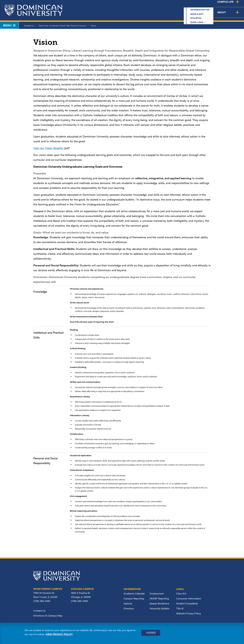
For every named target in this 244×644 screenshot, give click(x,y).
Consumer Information (189, 598)
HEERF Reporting (159, 598)
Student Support (184, 15)
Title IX (180, 608)
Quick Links (200, 5)
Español (223, 5)
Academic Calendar (134, 593)
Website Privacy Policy (189, 613)
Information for (129, 5)
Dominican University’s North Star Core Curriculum (62, 25)
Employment (157, 593)
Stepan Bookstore (159, 603)
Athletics (179, 5)
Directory (129, 608)
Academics (124, 15)
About (235, 15)
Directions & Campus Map (48, 615)
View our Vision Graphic (48, 148)
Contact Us (39, 611)
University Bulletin (160, 608)
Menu (9, 25)
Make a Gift (157, 5)
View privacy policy (59, 634)
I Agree (151, 633)
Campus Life (213, 15)
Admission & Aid (152, 15)
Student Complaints (187, 603)
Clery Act (181, 593)
